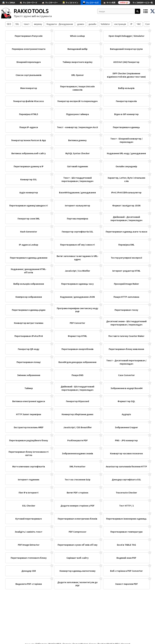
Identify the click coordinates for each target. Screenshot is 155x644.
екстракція (120, 24)
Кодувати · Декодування (60, 24)
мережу (38, 24)
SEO (9, 24)
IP (131, 24)
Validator (105, 24)
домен (81, 24)
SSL (17, 24)
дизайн (92, 24)
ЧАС (139, 24)
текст (27, 24)
